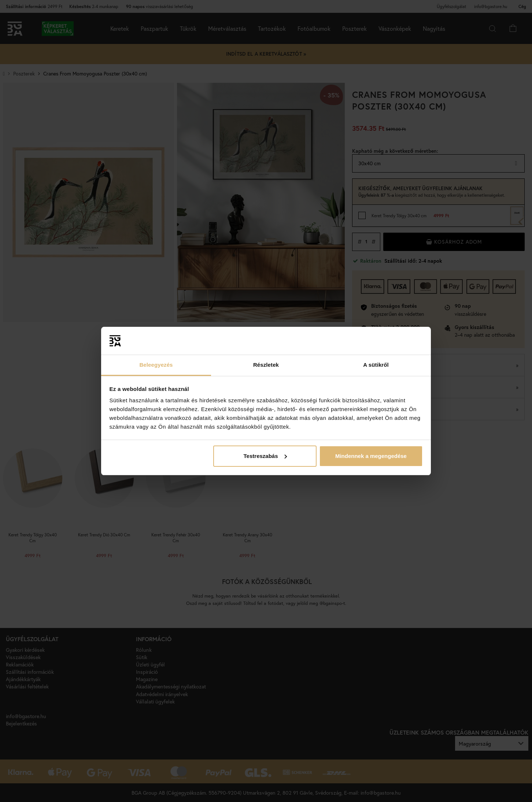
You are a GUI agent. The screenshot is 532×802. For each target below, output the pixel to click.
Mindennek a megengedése (371, 456)
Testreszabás (265, 456)
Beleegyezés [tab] (156, 365)
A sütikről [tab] (376, 365)
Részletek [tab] (266, 365)
